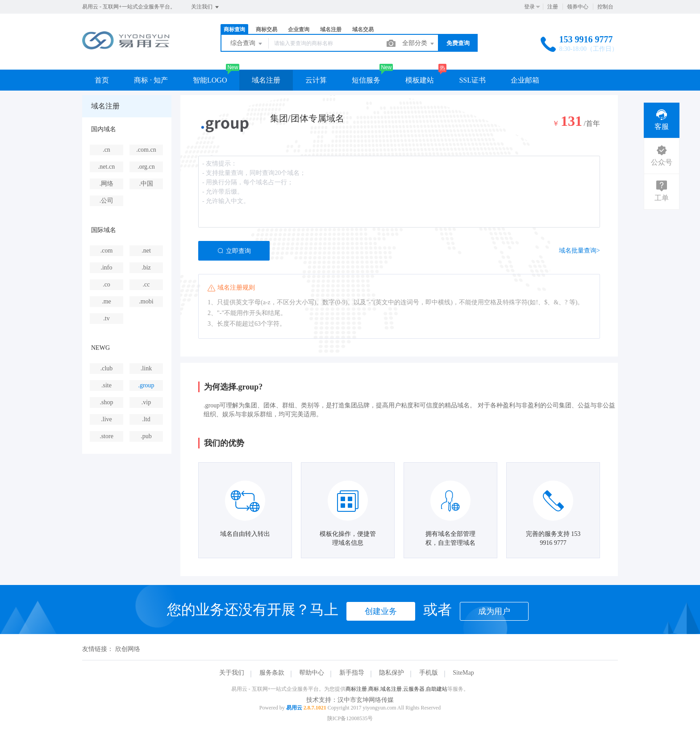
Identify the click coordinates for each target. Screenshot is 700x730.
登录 (529, 7)
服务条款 (272, 673)
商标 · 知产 (151, 80)
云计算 (316, 80)
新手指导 (352, 673)
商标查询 (234, 29)
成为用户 (494, 611)
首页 (102, 80)
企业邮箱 (525, 80)
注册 (553, 7)
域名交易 (363, 29)
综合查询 (247, 44)
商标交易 (267, 29)
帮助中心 (312, 673)
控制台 (605, 7)
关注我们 (206, 7)
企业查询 (299, 29)
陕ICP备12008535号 (350, 718)
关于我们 (232, 673)
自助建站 (437, 689)
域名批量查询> (579, 251)
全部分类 (419, 44)
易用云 (294, 708)
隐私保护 (392, 673)
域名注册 (331, 29)
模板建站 (420, 80)
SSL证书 (472, 80)
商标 (374, 689)
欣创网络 (128, 649)
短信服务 (366, 80)
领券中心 (578, 7)
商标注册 (356, 689)
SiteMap (463, 673)
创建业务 (381, 611)
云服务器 (414, 689)
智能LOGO (210, 80)
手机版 (429, 673)
